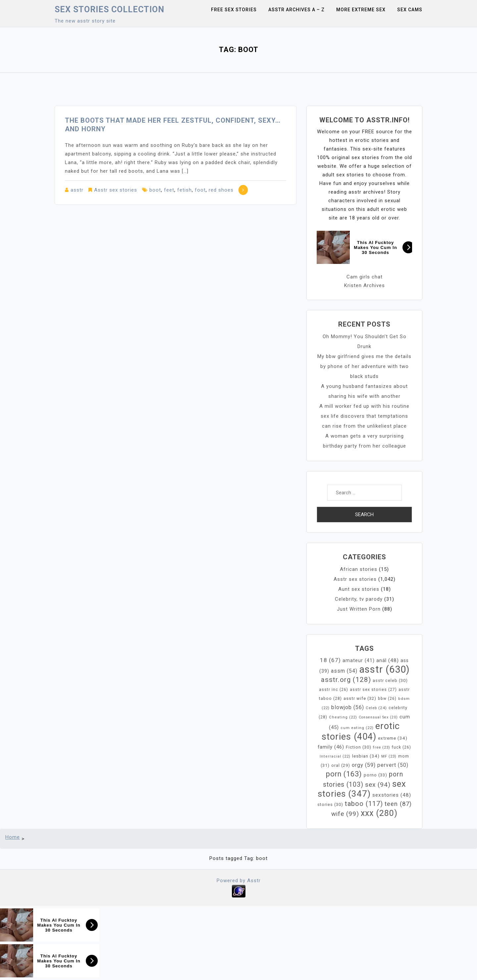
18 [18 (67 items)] (330, 660)
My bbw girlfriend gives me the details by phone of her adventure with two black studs (364, 366)
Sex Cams (410, 10)
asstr (77, 190)
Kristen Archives (365, 285)
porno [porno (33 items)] (375, 775)
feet (169, 190)
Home (13, 837)
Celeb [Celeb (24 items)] (376, 708)
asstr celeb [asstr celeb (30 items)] (390, 680)
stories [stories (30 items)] (330, 804)
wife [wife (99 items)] (345, 814)
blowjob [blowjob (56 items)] (348, 707)
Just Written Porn (359, 609)
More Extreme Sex (361, 10)
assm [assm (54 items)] (344, 671)
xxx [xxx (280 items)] (379, 813)
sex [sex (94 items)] (378, 785)
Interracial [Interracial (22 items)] (335, 756)
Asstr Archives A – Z (296, 10)
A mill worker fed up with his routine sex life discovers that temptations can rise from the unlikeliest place (364, 416)
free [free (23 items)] (382, 747)
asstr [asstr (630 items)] (384, 669)
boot (155, 190)
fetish (185, 190)
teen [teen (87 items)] (398, 804)
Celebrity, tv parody (359, 599)
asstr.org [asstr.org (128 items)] (346, 680)
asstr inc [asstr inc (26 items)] (334, 690)
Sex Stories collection (109, 9)
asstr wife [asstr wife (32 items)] (360, 698)
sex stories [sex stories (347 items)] (362, 789)
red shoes (221, 190)
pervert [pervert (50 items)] (393, 765)
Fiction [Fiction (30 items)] (359, 747)
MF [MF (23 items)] (389, 756)
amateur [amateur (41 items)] (359, 661)
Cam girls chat (365, 277)
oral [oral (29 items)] (341, 765)
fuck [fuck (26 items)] (401, 747)
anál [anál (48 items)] (388, 660)
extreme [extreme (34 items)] (393, 738)
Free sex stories (234, 10)
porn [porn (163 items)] (344, 774)
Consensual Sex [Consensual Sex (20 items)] (378, 717)
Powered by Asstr (239, 881)
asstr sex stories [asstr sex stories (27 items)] (373, 690)
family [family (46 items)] (331, 747)
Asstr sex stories (116, 190)
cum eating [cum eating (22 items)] (357, 728)
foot (200, 190)
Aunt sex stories (359, 589)
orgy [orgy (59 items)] (364, 765)
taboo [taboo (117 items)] (364, 804)
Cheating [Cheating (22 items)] (343, 717)
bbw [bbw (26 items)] (387, 699)
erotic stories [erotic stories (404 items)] (361, 731)
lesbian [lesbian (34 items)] (366, 756)
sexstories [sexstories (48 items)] (392, 795)
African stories (359, 569)
